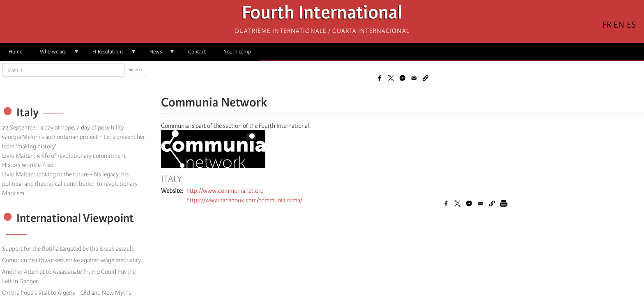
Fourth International (322, 15)
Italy (171, 179)
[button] (425, 78)
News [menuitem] (158, 54)
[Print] (504, 203)
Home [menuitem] (15, 52)
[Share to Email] (414, 78)
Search (135, 70)
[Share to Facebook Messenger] (402, 78)
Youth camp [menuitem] (237, 52)
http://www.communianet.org (225, 191)
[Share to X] (391, 78)
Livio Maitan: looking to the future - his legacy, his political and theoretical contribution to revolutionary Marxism (70, 184)
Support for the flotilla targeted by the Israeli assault (68, 249)
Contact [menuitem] (197, 52)
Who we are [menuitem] (55, 54)
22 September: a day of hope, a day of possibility (63, 127)
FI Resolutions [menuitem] (110, 54)
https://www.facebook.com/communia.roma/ (244, 200)
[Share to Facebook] (379, 78)
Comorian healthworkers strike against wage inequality (71, 260)
